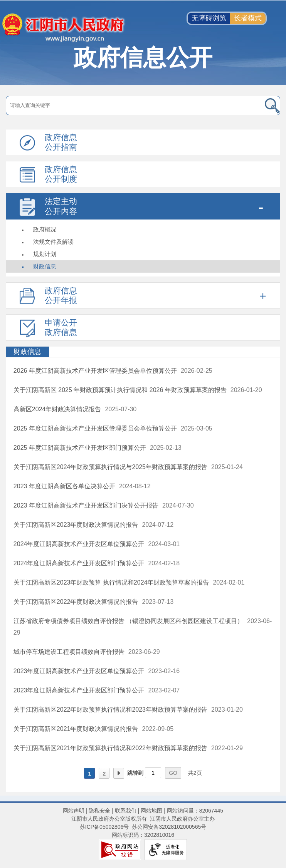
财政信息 (45, 266)
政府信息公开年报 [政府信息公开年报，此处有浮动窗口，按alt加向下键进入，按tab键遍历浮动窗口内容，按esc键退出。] (61, 295)
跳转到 (135, 773)
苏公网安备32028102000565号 (169, 827)
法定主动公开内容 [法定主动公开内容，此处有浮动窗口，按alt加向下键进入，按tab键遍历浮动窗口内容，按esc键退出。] (61, 206)
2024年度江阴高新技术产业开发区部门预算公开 (79, 563)
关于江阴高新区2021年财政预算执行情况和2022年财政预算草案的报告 (110, 748)
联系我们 (126, 811)
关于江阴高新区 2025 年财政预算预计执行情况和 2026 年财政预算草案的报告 (120, 390)
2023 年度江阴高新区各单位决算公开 (64, 486)
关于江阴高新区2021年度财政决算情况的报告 (76, 729)
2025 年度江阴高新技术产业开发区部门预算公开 (80, 448)
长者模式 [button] (248, 18)
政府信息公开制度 (61, 174)
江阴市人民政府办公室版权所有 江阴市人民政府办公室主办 (143, 819)
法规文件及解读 (53, 242)
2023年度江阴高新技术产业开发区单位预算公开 (79, 671)
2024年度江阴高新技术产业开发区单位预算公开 (79, 544)
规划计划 (45, 254)
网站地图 (151, 811)
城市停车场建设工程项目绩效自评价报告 (69, 652)
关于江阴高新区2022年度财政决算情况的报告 (76, 602)
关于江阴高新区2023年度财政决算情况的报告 (76, 525)
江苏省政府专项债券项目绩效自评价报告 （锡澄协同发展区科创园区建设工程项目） (128, 621)
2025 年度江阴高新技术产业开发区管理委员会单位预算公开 (95, 428)
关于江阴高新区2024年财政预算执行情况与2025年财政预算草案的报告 (110, 467)
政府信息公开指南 (61, 142)
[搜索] (253, 106)
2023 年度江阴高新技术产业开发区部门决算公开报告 (86, 505)
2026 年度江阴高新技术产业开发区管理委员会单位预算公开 (95, 371)
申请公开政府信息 (61, 327)
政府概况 (45, 229)
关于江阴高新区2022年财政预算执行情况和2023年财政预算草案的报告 (110, 710)
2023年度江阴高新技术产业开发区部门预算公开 (79, 690)
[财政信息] (143, 352)
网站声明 (74, 811)
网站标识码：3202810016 (143, 835)
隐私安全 (99, 811)
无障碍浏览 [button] (209, 18)
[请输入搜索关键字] (116, 106)
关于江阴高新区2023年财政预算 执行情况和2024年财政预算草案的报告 (111, 582)
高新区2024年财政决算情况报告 (57, 409)
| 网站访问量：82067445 (193, 811)
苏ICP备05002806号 (104, 827)
